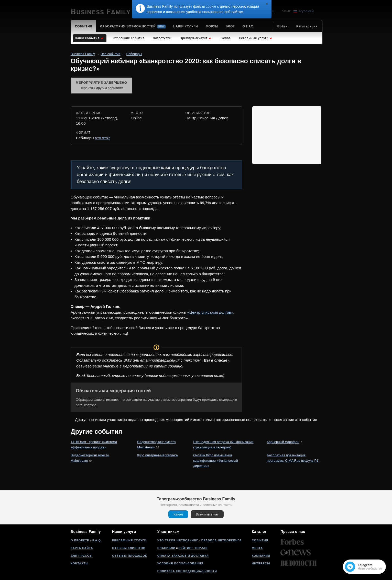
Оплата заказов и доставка (183, 556)
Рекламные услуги (129, 540)
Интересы (261, 563)
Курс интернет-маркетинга (157, 455)
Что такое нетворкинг (178, 540)
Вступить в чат (207, 514)
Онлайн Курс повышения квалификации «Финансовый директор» (216, 461)
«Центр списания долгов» (210, 312)
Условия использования (180, 563)
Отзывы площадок (130, 556)
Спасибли (166, 548)
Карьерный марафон (283, 442)
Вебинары (134, 54)
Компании (261, 556)
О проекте (80, 540)
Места (257, 548)
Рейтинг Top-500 (193, 548)
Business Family (83, 54)
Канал (178, 514)
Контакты (80, 563)
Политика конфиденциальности (187, 571)
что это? (103, 138)
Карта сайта (82, 548)
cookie (211, 6)
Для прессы (82, 556)
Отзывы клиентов (129, 548)
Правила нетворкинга (221, 540)
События (260, 540)
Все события (111, 54)
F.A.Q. (97, 540)
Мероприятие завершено (101, 86)
